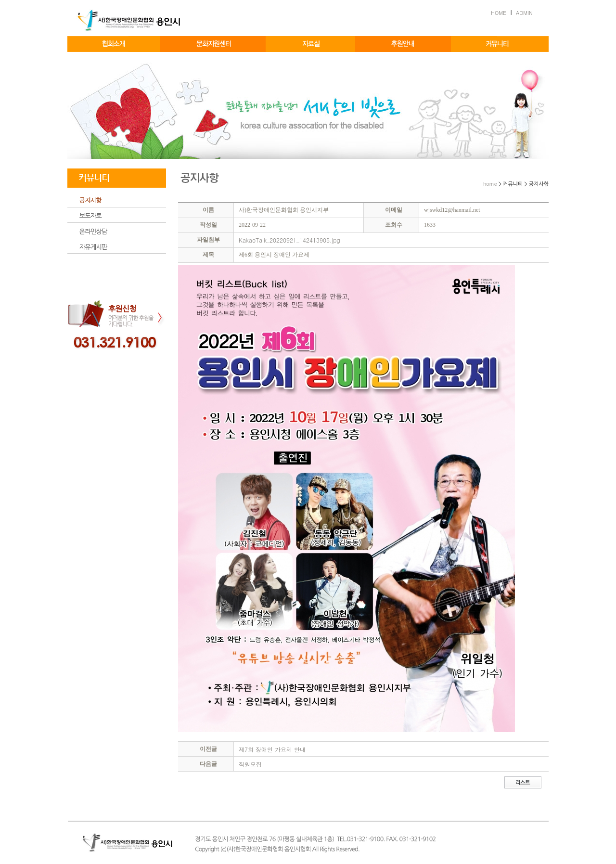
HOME (499, 13)
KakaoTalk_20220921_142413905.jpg (289, 240)
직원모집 (250, 764)
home (490, 184)
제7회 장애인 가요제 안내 (272, 749)
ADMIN (524, 13)
